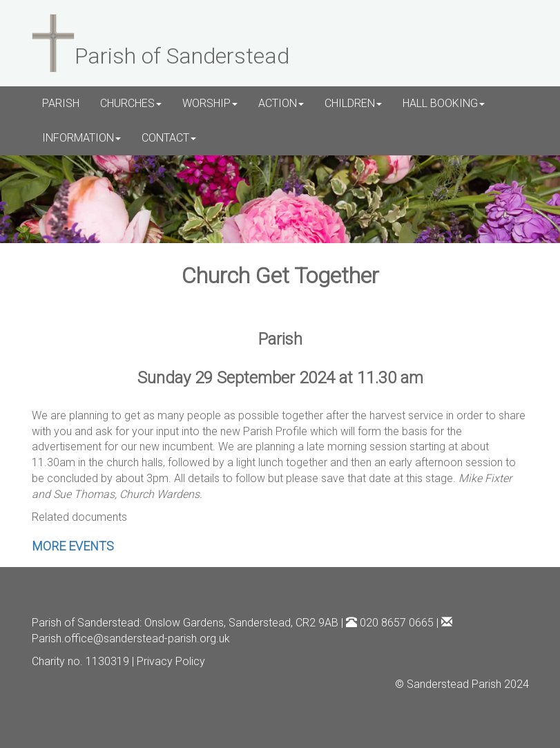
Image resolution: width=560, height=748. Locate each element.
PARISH (61, 103)
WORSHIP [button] (210, 103)
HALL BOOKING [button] (444, 103)
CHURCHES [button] (131, 103)
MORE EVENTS (73, 546)
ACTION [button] (281, 103)
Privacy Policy (171, 661)
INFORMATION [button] (81, 138)
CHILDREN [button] (353, 103)
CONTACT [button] (169, 138)
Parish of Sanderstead (86, 623)
